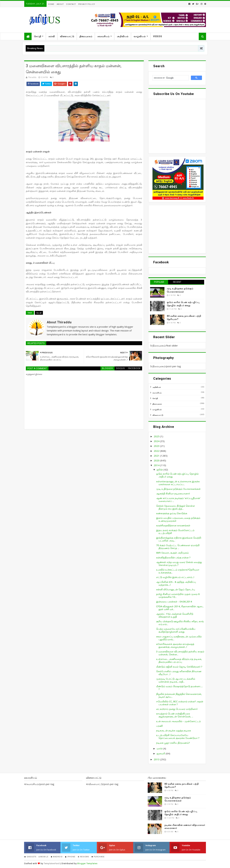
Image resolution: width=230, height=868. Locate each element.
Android (57, 857)
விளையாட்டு (67, 36)
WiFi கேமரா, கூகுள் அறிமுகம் (172, 553)
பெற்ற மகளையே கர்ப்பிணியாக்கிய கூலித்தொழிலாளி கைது (176, 630)
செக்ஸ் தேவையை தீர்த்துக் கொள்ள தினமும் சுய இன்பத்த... (176, 507)
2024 (157, 441)
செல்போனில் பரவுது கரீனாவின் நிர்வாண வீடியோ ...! (179, 673)
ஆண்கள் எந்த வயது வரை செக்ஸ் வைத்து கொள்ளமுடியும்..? (179, 564)
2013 (157, 759)
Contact (71, 4)
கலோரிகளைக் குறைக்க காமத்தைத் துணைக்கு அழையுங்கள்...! (175, 645)
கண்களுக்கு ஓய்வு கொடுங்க (172, 513)
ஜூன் (160, 470)
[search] (170, 78)
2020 (157, 460)
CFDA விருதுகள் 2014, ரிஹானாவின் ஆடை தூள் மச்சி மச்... (180, 608)
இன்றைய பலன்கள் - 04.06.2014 (174, 601)
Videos (158, 36)
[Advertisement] (177, 229)
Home (51, 4)
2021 (157, 456)
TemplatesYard (52, 863)
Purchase (98, 857)
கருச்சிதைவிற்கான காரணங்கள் (173, 525)
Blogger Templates (87, 863)
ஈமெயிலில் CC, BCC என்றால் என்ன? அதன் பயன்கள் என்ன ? (180, 703)
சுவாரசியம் (104, 36)
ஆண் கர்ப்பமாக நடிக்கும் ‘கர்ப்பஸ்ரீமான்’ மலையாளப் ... (178, 500)
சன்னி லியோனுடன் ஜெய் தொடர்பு (176, 589)
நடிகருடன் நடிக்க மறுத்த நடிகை (174, 730)
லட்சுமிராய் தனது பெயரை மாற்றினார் (177, 709)
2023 (157, 446)
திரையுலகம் (86, 36)
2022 (157, 451)
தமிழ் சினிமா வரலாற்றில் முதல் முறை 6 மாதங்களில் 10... (178, 595)
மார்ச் (160, 748)
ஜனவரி (161, 753)
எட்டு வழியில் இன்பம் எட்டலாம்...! (175, 577)
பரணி (159, 726)
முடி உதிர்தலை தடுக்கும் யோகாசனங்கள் (178, 489)
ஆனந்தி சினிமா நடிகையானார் (173, 493)
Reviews (83, 857)
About (60, 4)
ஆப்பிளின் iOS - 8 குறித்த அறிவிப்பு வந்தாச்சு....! (176, 583)
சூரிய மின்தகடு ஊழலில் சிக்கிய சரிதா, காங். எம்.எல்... (180, 623)
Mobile (44, 857)
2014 (157, 465)
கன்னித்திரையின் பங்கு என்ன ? (173, 557)
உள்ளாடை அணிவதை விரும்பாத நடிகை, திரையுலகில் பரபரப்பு (179, 660)
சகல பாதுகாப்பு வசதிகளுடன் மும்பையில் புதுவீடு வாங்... (179, 638)
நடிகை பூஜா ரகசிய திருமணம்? (173, 743)
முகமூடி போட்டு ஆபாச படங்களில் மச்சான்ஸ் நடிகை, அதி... (176, 680)
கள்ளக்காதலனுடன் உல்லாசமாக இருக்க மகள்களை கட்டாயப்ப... (178, 483)
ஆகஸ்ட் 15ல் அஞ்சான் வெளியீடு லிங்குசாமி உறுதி (175, 615)
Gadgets (30, 857)
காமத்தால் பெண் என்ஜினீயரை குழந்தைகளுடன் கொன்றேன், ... (175, 715)
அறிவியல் (123, 36)
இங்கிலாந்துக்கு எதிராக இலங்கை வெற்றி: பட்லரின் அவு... (179, 539)
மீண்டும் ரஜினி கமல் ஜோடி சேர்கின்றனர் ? (179, 667)
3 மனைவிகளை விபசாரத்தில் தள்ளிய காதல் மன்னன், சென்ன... (180, 653)
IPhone (70, 857)
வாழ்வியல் (140, 36)
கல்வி (52, 36)
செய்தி (38, 36)
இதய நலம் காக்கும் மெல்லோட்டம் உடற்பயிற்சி (175, 532)
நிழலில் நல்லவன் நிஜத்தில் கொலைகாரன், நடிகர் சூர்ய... (179, 695)
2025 (157, 436)
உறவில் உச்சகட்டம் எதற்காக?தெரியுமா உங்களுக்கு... (178, 571)
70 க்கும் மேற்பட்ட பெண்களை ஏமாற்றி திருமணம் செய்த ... (178, 547)
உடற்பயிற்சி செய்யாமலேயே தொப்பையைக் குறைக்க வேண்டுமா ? (178, 736)
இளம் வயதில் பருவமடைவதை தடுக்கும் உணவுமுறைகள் (178, 519)
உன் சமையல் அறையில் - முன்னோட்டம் (178, 721)
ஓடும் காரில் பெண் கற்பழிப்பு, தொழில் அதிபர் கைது (177, 475)
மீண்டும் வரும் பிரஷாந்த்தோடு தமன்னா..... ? (179, 688)
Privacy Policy (87, 4)
